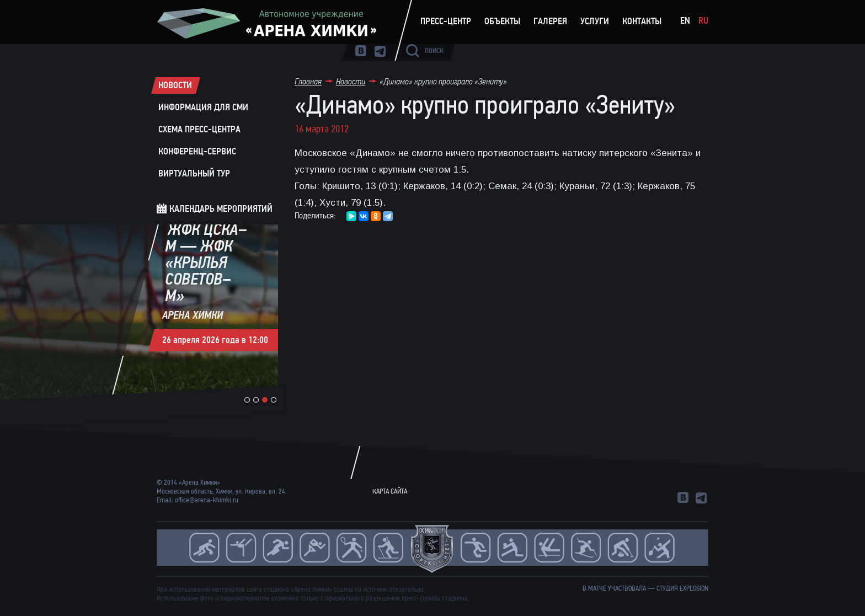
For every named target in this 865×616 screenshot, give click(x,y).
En (685, 21)
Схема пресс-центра (199, 130)
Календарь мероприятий (221, 209)
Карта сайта (390, 491)
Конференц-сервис (197, 152)
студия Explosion (682, 588)
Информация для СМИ (203, 108)
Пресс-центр (446, 22)
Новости (175, 85)
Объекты (502, 22)
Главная (308, 81)
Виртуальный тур (194, 174)
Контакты (642, 22)
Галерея (550, 22)
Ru (703, 21)
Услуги (595, 22)
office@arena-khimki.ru (207, 500)
